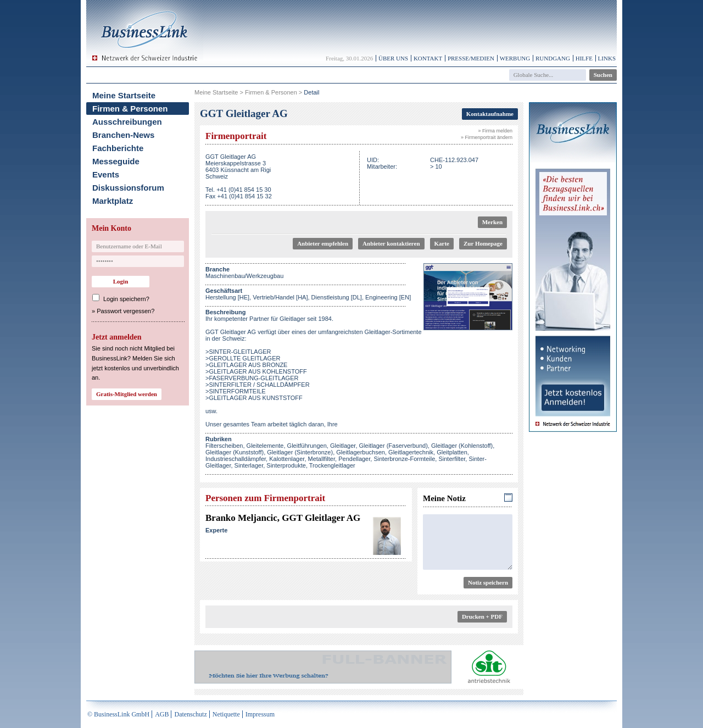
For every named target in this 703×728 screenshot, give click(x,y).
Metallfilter (322, 459)
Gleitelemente (265, 446)
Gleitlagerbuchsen (361, 452)
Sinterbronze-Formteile (404, 459)
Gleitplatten (452, 452)
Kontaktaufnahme (490, 114)
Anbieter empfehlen (323, 243)
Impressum (260, 714)
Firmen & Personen (130, 109)
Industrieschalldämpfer (236, 459)
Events (106, 174)
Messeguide (116, 161)
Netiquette (226, 714)
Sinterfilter (452, 459)
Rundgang (553, 58)
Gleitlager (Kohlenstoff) (462, 446)
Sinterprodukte (286, 465)
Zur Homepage (483, 243)
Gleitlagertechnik (411, 452)
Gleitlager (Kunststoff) (235, 452)
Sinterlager (249, 465)
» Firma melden (495, 131)
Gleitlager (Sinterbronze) (300, 452)
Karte (442, 243)
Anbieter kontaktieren (391, 243)
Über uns (393, 58)
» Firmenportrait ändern (487, 137)
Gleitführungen (307, 446)
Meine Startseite (124, 95)
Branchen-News (123, 135)
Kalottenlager (287, 459)
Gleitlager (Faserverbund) (394, 446)
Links (607, 58)
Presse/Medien (471, 58)
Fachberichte (118, 148)
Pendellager (354, 459)
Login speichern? (126, 299)
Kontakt (428, 58)
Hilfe (584, 58)
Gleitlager (343, 446)
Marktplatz (113, 201)
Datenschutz (190, 714)
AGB (162, 714)
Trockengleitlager (332, 465)
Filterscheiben (224, 446)
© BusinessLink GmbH (118, 714)
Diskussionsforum (128, 188)
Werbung (515, 58)
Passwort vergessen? (125, 311)
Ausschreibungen (127, 122)
